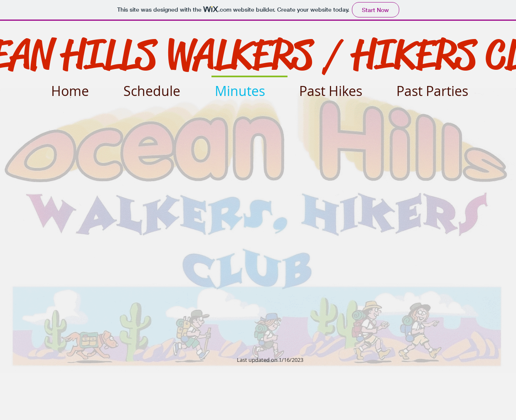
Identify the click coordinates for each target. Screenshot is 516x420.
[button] (340, 87)
